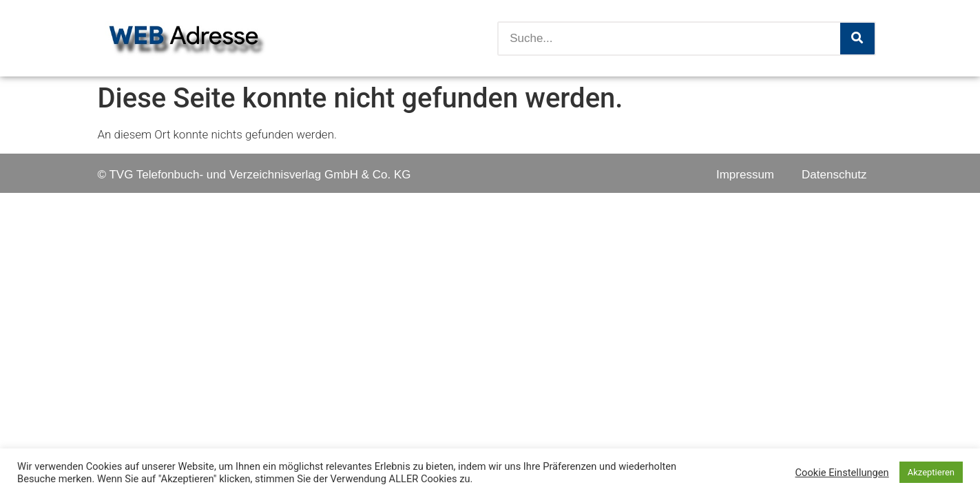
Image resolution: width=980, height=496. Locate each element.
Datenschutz (834, 175)
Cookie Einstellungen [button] (842, 473)
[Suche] (857, 39)
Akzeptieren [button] (931, 472)
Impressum (745, 175)
